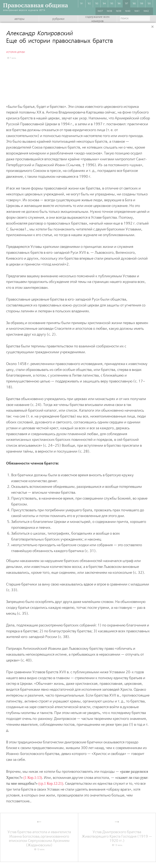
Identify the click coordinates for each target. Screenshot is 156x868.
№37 (100, 11)
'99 (142, 4)
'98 (134, 4)
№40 (128, 11)
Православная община (36, 5)
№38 (109, 11)
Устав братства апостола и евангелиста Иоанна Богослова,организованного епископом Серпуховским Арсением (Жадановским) (39, 839)
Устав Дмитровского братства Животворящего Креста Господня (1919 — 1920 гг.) (117, 836)
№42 (146, 11)
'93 (97, 4)
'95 (112, 4)
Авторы (19, 19)
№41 (137, 11)
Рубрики (58, 19)
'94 (104, 4)
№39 (119, 11)
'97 (127, 4)
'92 (89, 4)
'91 (82, 4)
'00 (149, 4)
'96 (119, 4)
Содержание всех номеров (97, 19)
